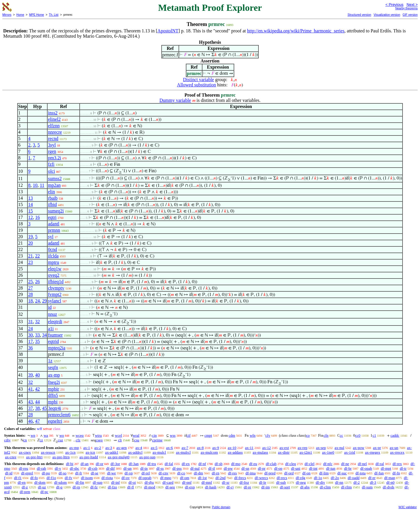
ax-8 (200, 448)
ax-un (394, 448)
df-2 (357, 482)
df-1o (318, 478)
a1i (51, 329)
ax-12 (267, 448)
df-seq (170, 487)
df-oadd (353, 478)
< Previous (394, 5)
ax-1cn (70, 452)
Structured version (359, 15)
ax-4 (139, 448)
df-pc (44, 492)
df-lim (324, 473)
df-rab (41, 468)
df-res (232, 473)
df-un (127, 468)
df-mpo (166, 478)
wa (46, 435)
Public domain (221, 507)
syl (51, 237)
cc (342, 435)
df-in (144, 468)
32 (37, 322)
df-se (94, 473)
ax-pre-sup (147, 457)
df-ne (345, 464)
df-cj (230, 487)
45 (44, 408)
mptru (53, 262)
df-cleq (291, 464)
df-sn (245, 468)
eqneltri (55, 421)
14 (30, 204)
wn (33, 435)
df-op (278, 468)
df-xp (129, 473)
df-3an (134, 464)
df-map (390, 478)
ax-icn (90, 452)
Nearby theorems (406, 8)
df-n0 (391, 482)
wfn (253, 435)
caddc (395, 435)
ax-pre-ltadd (89, 457)
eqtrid (53, 341)
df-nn (339, 482)
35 (37, 341)
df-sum (367, 487)
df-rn (216, 473)
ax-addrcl (135, 452)
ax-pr (377, 448)
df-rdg (301, 478)
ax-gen (121, 448)
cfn (326, 435)
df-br (348, 468)
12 (30, 217)
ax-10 (232, 448)
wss (173, 435)
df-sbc (75, 468)
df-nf (202, 464)
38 (37, 408)
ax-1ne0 (328, 452)
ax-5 (154, 448)
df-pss (177, 468)
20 (30, 243)
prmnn (54, 230)
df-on (306, 473)
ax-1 (87, 448)
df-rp (76, 487)
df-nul (195, 468)
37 (30, 408)
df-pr (262, 468)
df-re (247, 487)
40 (37, 375)
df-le (263, 482)
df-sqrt (285, 487)
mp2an (54, 185)
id (50, 307)
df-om (185, 478)
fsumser (55, 335)
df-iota (361, 473)
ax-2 (98, 448)
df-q (59, 487)
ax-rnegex (373, 452)
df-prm (25, 492)
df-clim (325, 487)
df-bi (70, 464)
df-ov (126, 478)
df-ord (289, 473)
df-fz (94, 487)
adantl (54, 224)
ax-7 (185, 448)
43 (30, 402)
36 (30, 348)
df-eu (253, 464)
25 (30, 282)
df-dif (111, 468)
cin (155, 435)
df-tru (152, 464)
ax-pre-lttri (34, 457)
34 (44, 335)
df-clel (309, 464)
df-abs (305, 487)
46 (30, 421)
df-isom (87, 478)
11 (42, 185)
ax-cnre (11, 457)
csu (137, 440)
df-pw (228, 468)
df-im (266, 487)
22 (37, 256)
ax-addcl (112, 452)
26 (37, 282)
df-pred (270, 473)
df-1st (202, 478)
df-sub (281, 482)
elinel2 (54, 119)
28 (30, 294)
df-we (111, 473)
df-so (63, 473)
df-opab (366, 468)
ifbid (52, 204)
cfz (78, 440)
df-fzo (112, 487)
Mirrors (7, 15)
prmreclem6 (59, 415)
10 (35, 185)
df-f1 (18, 478)
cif (189, 435)
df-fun (379, 473)
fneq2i (54, 382)
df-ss (160, 468)
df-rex (397, 464)
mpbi (53, 402)
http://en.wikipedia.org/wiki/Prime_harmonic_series (296, 31)
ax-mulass (260, 452)
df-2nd (221, 478)
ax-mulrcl (183, 452)
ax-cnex (25, 452)
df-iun (331, 468)
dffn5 (53, 395)
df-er (372, 478)
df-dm (198, 473)
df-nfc (328, 464)
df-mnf (207, 482)
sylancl (54, 301)
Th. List (54, 15)
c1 (374, 435)
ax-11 (249, 448)
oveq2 (54, 275)
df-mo (236, 464)
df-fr (79, 473)
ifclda (53, 256)
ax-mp (54, 375)
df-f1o (51, 478)
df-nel (362, 464)
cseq (99, 440)
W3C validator (408, 507)
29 (44, 301)
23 (30, 262)
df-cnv (164, 473)
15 (30, 211)
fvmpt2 (55, 294)
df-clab (271, 464)
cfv (268, 435)
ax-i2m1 (306, 452)
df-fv (69, 478)
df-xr (226, 482)
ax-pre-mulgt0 (118, 457)
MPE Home (37, 15)
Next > (412, 5)
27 (30, 288)
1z (50, 361)
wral (136, 435)
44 (37, 402)
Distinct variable (199, 80)
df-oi (132, 482)
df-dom (40, 482)
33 (37, 335)
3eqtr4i (54, 408)
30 (30, 335)
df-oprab (145, 478)
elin (51, 192)
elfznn (54, 126)
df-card (168, 482)
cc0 (358, 435)
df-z (25, 487)
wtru (98, 435)
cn (25, 440)
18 (30, 301)
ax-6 (170, 448)
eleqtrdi (55, 322)
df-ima (251, 473)
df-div (321, 482)
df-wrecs (261, 478)
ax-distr (284, 452)
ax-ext (284, 448)
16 (37, 217)
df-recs (282, 478)
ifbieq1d (56, 282)
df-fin (80, 482)
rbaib (53, 198)
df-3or (115, 464)
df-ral (380, 464)
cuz (60, 440)
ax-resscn (48, 452)
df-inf (116, 482)
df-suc (342, 473)
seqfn (53, 367)
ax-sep (321, 448)
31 (30, 322)
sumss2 (55, 178)
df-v (58, 468)
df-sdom (61, 482)
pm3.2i (54, 158)
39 (30, 375)
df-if (212, 468)
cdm (232, 435)
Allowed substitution (197, 85)
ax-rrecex (397, 452)
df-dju (149, 482)
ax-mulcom (209, 452)
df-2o (335, 478)
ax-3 (109, 448)
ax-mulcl (159, 452)
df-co (181, 473)
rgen (52, 151)
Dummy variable (175, 100)
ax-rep (302, 448)
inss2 (53, 113)
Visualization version (387, 15)
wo (62, 435)
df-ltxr (244, 482)
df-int (313, 468)
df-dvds (388, 487)
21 (30, 256)
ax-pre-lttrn (61, 457)
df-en (21, 482)
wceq (79, 435)
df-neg (301, 482)
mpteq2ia (57, 348)
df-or (99, 464)
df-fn (396, 473)
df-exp (190, 487)
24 (37, 301)
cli (120, 440)
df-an (84, 464)
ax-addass (235, 452)
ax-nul (339, 448)
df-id (9, 473)
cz (41, 440)
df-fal (169, 464)
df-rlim (346, 487)
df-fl (131, 487)
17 (30, 341)
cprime (157, 440)
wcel (119, 435)
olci (51, 171)
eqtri (52, 217)
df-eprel (27, 473)
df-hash (211, 487)
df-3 (373, 482)
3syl (52, 145)
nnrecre (55, 132)
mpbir (53, 389)
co (308, 435)
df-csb (93, 468)
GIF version (410, 15)
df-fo (34, 478)
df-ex (186, 464)
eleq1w (55, 269)
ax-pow (359, 448)
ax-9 (216, 448)
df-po (46, 473)
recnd (53, 139)
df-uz (42, 487)
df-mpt (386, 468)
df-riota (107, 478)
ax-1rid (350, 452)
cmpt (208, 435)
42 (37, 389)
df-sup (98, 482)
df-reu (24, 468)
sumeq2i (56, 211)
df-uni (296, 468)
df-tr (403, 468)
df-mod (150, 487)
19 (30, 237)
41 (30, 389)
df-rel (146, 473)
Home (20, 15)
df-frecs (240, 478)
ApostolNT (168, 31)
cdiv (7, 440)
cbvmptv (56, 288)
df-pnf (187, 482)
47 (37, 421)
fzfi (51, 164)
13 (30, 198)
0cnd (52, 249)
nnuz (52, 314)
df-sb (219, 464)
